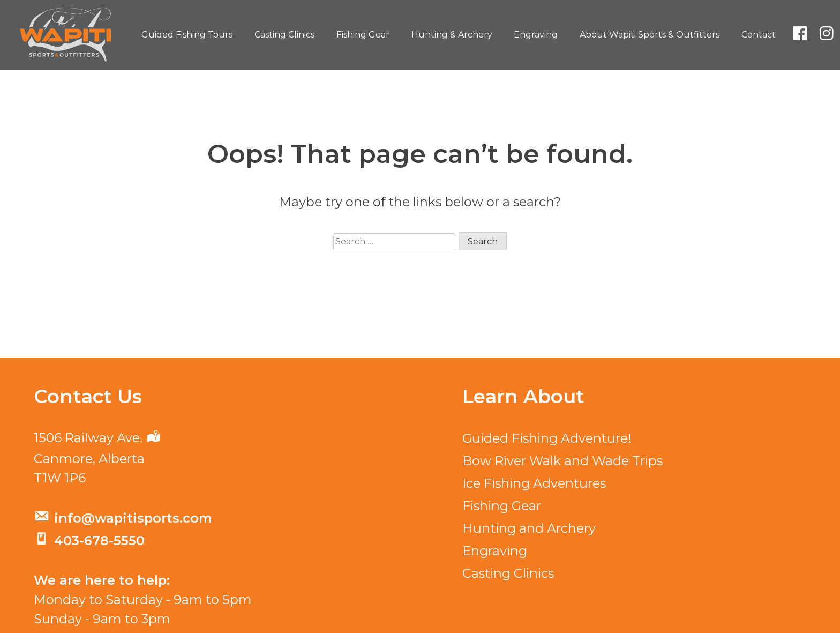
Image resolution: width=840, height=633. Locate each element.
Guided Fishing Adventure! (547, 438)
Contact (759, 35)
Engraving (536, 35)
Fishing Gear (363, 35)
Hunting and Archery (529, 528)
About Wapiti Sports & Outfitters (650, 35)
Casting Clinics (284, 35)
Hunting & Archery (452, 35)
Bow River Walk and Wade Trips (562, 461)
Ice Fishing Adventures (534, 483)
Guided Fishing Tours (187, 35)
